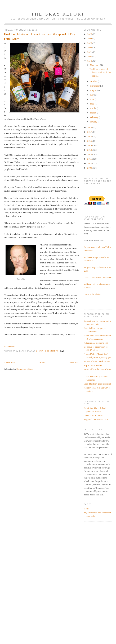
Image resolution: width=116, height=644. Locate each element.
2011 (90, 159)
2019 (90, 61)
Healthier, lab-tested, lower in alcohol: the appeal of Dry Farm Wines (39, 37)
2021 (90, 52)
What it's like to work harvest (97, 361)
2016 (90, 136)
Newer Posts (10, 363)
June (92, 99)
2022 (90, 48)
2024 (90, 39)
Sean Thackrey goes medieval (97, 384)
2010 (90, 163)
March (93, 113)
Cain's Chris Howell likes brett (98, 278)
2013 (90, 150)
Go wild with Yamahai (94, 415)
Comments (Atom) (25, 369)
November (95, 65)
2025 (90, 34)
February (94, 117)
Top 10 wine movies (93, 365)
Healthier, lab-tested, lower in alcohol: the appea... (100, 72)
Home (42, 363)
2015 (90, 141)
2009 (90, 168)
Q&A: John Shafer (92, 294)
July (92, 95)
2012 (90, 154)
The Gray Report (58, 14)
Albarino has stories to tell (96, 343)
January (94, 122)
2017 (90, 132)
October (94, 81)
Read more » (10, 347)
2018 (90, 127)
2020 (90, 57)
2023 (90, 43)
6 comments (52, 351)
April (93, 108)
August (94, 90)
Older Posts (74, 363)
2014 (90, 145)
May (92, 104)
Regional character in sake (96, 419)
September (95, 86)
